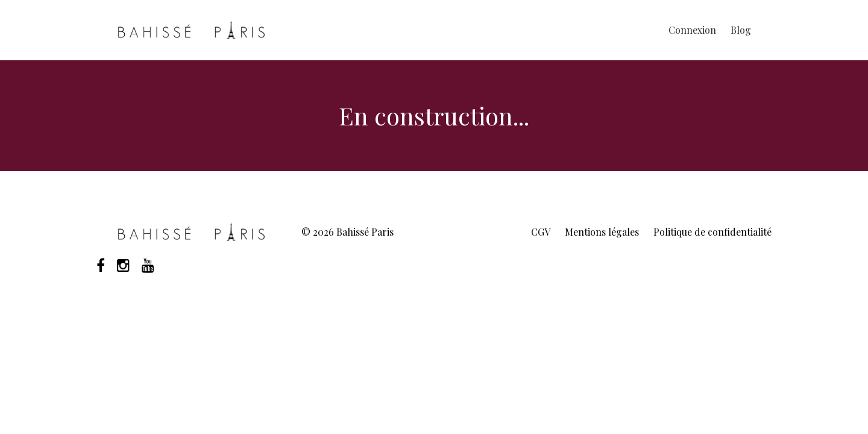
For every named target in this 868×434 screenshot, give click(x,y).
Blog (741, 30)
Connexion (692, 30)
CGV (541, 232)
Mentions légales (602, 232)
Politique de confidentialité (712, 232)
